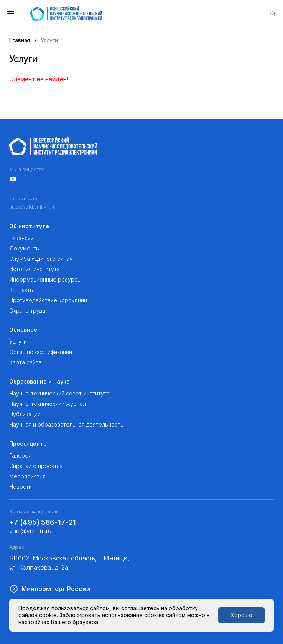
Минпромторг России (50, 589)
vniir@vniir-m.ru (30, 531)
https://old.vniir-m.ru (32, 207)
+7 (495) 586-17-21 (43, 522)
